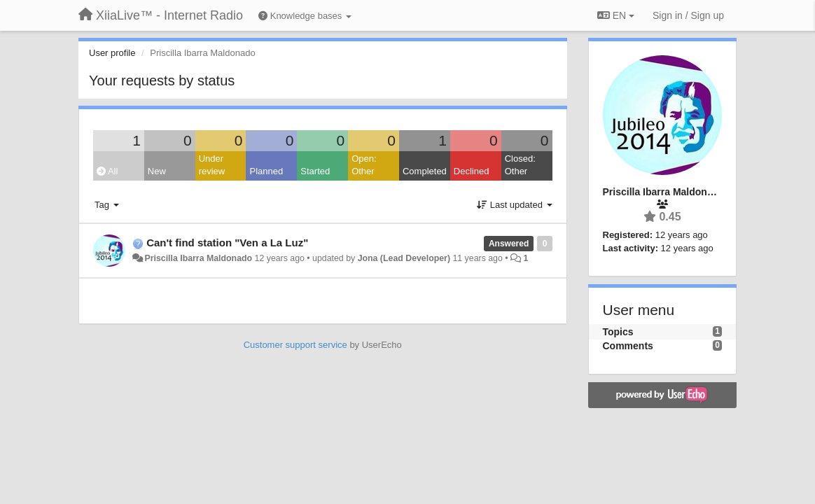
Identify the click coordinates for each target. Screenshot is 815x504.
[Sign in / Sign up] (688, 15)
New (157, 171)
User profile (112, 53)
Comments (628, 346)
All (107, 171)
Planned (266, 171)
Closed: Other (520, 165)
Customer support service (295, 345)
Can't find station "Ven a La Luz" (227, 243)
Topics (618, 332)
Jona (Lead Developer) (404, 258)
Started (315, 171)
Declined (472, 171)
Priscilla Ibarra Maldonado (198, 258)
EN (616, 15)
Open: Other (364, 165)
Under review (212, 165)
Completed (425, 171)
